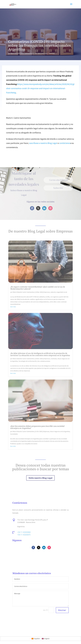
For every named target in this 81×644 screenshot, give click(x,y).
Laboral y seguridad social (58, 301)
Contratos (52, 53)
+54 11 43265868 (24, 532)
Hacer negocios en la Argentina (60, 432)
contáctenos (65, 143)
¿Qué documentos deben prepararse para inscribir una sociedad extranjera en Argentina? (37, 428)
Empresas (45, 53)
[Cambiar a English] (46, 639)
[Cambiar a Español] (36, 639)
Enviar (62, 610)
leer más (14, 315)
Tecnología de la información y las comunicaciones (35, 365)
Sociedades (14, 435)
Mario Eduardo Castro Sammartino (21, 53)
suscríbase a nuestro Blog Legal (43, 143)
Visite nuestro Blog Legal (41, 478)
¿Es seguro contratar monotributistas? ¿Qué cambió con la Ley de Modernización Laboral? (38, 297)
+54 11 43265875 (24, 535)
